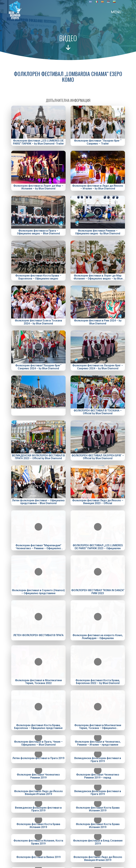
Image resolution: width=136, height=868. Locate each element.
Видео (68, 778)
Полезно (68, 787)
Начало (68, 769)
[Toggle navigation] (66, 12)
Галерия (68, 783)
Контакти (68, 792)
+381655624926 (69, 842)
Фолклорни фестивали (68, 774)
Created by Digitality (68, 866)
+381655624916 (69, 837)
